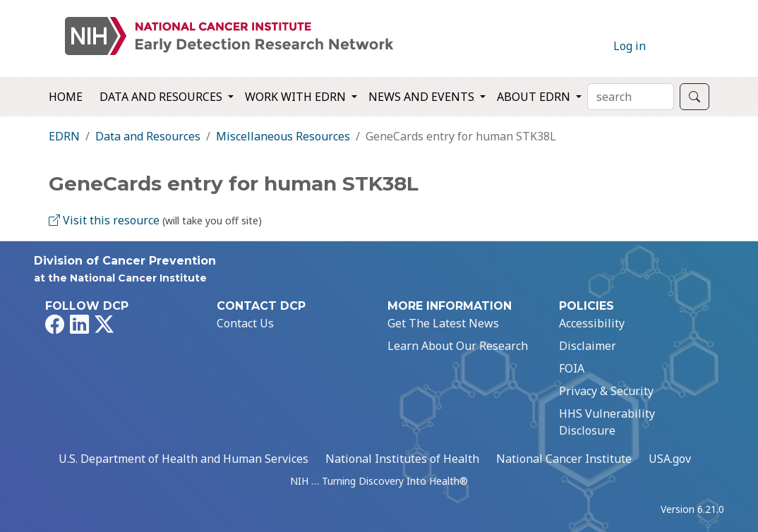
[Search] (631, 97)
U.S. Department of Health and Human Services (184, 459)
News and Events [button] (423, 97)
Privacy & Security (606, 391)
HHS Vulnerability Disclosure (607, 422)
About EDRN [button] (535, 97)
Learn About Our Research (458, 346)
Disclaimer (588, 346)
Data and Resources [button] (162, 97)
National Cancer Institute (564, 459)
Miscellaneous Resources (283, 136)
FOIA (572, 368)
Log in (630, 46)
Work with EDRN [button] (297, 97)
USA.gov (670, 459)
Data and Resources (148, 136)
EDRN (64, 136)
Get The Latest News (443, 323)
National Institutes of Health (402, 459)
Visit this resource (104, 220)
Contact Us (245, 323)
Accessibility (592, 323)
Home (66, 97)
